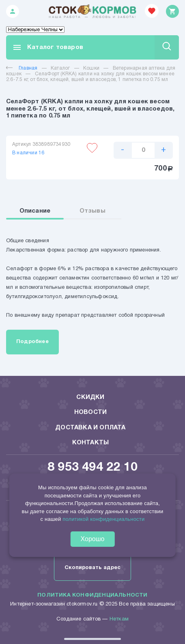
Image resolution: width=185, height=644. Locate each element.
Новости (90, 412)
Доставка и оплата (90, 428)
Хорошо (93, 539)
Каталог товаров (48, 47)
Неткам (119, 619)
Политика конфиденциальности (92, 595)
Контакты (91, 443)
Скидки (90, 397)
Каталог (60, 68)
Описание (35, 211)
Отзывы (92, 211)
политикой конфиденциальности (103, 519)
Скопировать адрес (92, 568)
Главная (22, 68)
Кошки (91, 68)
